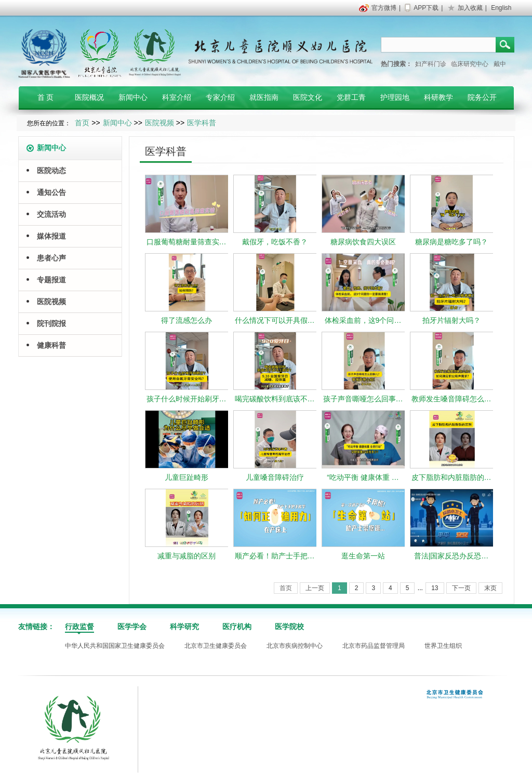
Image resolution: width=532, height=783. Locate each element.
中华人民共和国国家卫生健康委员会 (115, 646)
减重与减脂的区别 (187, 556)
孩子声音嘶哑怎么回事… (363, 399)
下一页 (461, 588)
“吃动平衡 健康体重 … (363, 477)
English (501, 8)
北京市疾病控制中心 (295, 646)
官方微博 (384, 8)
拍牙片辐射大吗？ (451, 320)
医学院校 (289, 627)
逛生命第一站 (363, 556)
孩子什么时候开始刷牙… (187, 399)
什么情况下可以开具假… (275, 320)
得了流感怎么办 (187, 320)
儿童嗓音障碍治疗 (275, 477)
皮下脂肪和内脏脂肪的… (451, 477)
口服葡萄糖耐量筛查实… (187, 242)
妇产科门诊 (431, 64)
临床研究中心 (470, 64)
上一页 (315, 588)
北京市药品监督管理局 (374, 646)
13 (435, 588)
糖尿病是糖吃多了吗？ (451, 242)
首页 (82, 123)
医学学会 (132, 627)
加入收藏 (470, 8)
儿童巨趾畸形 (187, 477)
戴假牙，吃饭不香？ (275, 242)
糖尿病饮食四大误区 (363, 242)
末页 (490, 588)
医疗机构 (237, 627)
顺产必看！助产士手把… (275, 556)
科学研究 (184, 627)
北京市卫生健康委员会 (216, 646)
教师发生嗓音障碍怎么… (451, 399)
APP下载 (426, 8)
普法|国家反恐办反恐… (451, 556)
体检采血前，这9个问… (363, 320)
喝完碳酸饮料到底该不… (275, 399)
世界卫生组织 (443, 646)
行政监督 (79, 627)
